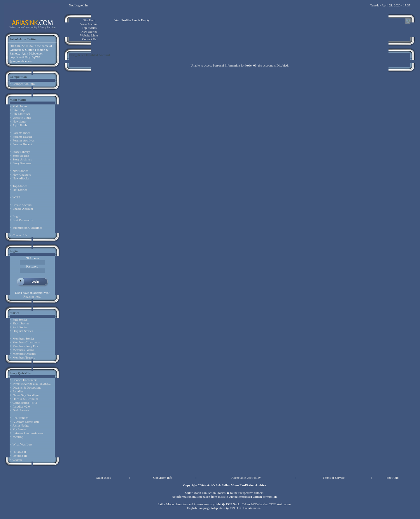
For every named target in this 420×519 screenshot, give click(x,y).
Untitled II (19, 452)
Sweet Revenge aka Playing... (32, 384)
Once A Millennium (25, 399)
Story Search (21, 155)
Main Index (20, 106)
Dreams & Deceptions (27, 387)
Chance (17, 459)
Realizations (20, 418)
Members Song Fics (25, 346)
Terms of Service (334, 478)
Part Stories (20, 327)
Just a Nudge (21, 425)
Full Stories (20, 319)
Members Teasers (24, 357)
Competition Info (24, 84)
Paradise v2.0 (21, 406)
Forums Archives (23, 140)
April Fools (20, 125)
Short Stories (21, 323)
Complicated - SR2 (25, 403)
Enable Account (23, 209)
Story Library (21, 152)
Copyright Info (163, 478)
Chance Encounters (25, 380)
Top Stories (20, 186)
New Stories (20, 171)
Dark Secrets (21, 410)
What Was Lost (22, 444)
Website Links (22, 118)
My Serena (20, 429)
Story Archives (22, 159)
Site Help (19, 110)
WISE (16, 197)
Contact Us (20, 235)
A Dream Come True (26, 422)
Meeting (18, 437)
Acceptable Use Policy (246, 478)
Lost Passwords (23, 220)
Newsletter (20, 121)
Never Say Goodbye (26, 395)
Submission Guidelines (27, 228)
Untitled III (20, 456)
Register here (32, 296)
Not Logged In (78, 5)
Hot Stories (20, 190)
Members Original (24, 354)
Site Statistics (21, 114)
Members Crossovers (26, 342)
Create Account (22, 205)
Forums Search (22, 137)
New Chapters (22, 174)
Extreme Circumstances (28, 433)
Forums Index (21, 133)
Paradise (18, 391)
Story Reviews (22, 163)
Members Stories (23, 338)
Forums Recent (22, 144)
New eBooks (21, 178)
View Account (89, 24)
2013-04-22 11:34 (21, 46)
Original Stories (23, 331)
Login (16, 216)
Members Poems (23, 350)
